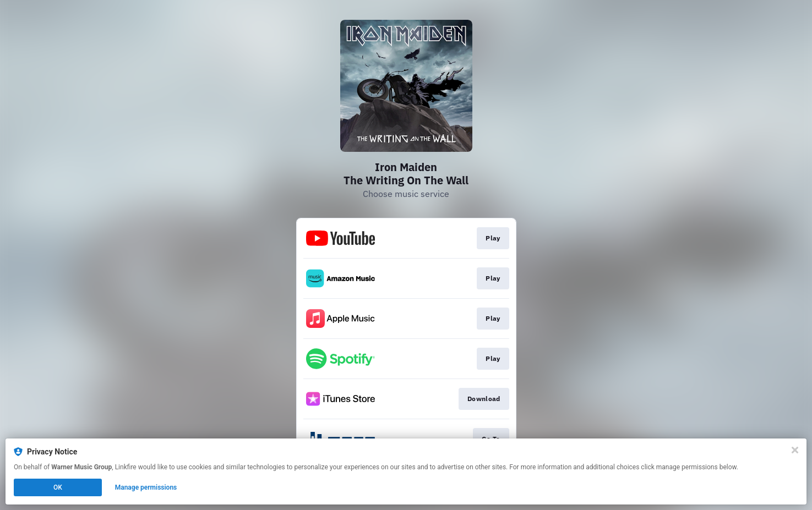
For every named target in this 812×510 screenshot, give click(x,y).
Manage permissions (146, 487)
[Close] (795, 450)
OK (58, 487)
